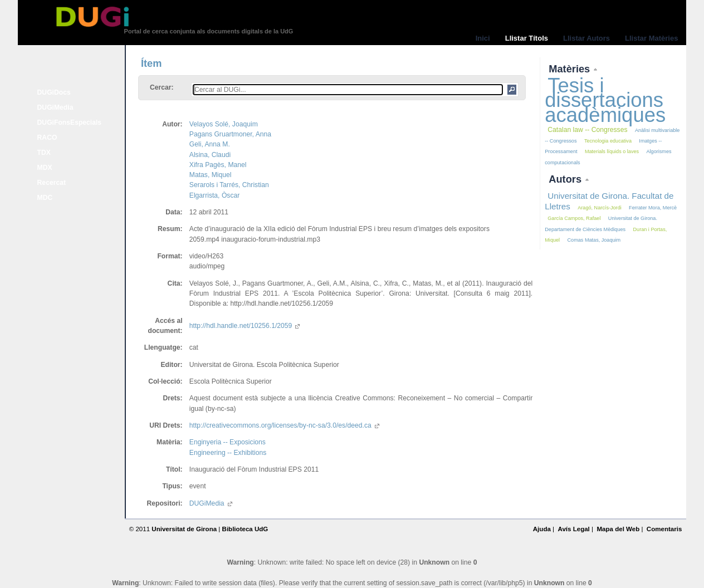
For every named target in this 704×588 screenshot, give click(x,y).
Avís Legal (573, 529)
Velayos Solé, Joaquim (224, 124)
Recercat (52, 183)
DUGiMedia (55, 107)
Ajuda (542, 529)
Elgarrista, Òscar (215, 195)
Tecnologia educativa (608, 141)
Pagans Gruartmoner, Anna (230, 134)
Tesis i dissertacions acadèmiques (605, 100)
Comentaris (664, 529)
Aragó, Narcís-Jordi (599, 208)
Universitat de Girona (184, 529)
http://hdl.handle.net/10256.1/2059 (245, 326)
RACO (47, 138)
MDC (45, 198)
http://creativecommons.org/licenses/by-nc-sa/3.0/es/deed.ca (284, 425)
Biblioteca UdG (245, 529)
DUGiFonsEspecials (70, 122)
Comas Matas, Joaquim (594, 240)
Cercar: (162, 87)
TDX (44, 153)
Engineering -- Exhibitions (228, 453)
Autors (566, 179)
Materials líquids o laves (612, 151)
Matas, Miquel (211, 175)
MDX (45, 168)
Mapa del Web (618, 529)
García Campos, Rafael (574, 218)
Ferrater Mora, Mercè (653, 208)
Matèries (571, 69)
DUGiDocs (54, 92)
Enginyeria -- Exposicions (228, 442)
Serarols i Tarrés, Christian (229, 185)
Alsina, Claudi (210, 155)
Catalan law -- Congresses (587, 130)
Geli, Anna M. (210, 144)
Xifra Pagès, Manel (218, 165)
